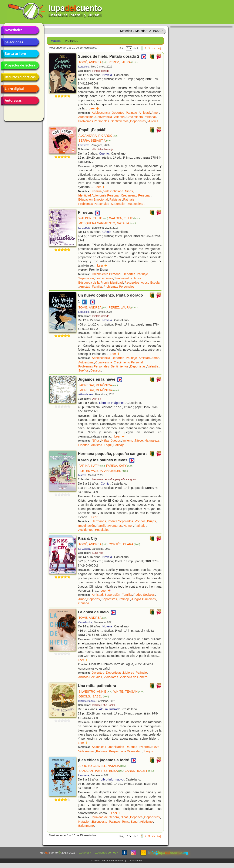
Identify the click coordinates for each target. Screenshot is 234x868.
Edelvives (84, 145)
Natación (84, 822)
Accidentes (86, 530)
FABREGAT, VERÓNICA (98, 385)
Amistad (144, 113)
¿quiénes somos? (106, 853)
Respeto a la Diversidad (125, 751)
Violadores (111, 677)
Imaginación (87, 526)
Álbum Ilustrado (110, 709)
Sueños (83, 370)
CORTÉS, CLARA (124, 544)
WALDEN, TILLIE (93, 218)
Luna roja (98, 553)
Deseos (96, 370)
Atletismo (146, 822)
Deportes (118, 113)
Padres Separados (120, 521)
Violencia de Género (134, 677)
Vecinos (140, 521)
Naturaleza (152, 440)
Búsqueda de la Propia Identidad (101, 283)
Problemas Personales (94, 121)
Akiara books (86, 395)
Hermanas (99, 521)
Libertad (84, 445)
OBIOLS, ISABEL (94, 696)
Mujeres (153, 121)
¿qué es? (85, 853)
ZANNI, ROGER (139, 771)
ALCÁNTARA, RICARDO (98, 136)
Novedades (20, 30)
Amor (155, 113)
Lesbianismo (104, 278)
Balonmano (86, 826)
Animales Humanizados (108, 747)
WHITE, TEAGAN (129, 692)
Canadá (84, 603)
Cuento (104, 154)
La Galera (84, 549)
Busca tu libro (20, 54)
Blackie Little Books (104, 705)
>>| (159, 48)
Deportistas (138, 121)
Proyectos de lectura (20, 66)
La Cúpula (84, 228)
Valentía (119, 117)
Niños (129, 191)
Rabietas (115, 199)
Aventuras (115, 526)
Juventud (98, 673)
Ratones (131, 747)
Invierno (128, 440)
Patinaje (131, 113)
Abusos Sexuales (90, 677)
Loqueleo (84, 67)
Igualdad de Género (105, 817)
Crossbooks (85, 622)
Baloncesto (100, 822)
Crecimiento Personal (141, 117)
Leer (94, 108)
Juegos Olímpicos (144, 599)
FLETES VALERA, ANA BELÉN (103, 471)
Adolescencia (101, 113)
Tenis (125, 822)
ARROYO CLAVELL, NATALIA (102, 766)
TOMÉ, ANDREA (93, 62)
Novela (107, 75)
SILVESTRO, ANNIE (95, 692)
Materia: (56, 41)
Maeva (82, 475)
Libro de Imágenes (112, 403)
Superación (119, 204)
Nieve (139, 440)
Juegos (116, 440)
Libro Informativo (112, 779)
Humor (128, 526)
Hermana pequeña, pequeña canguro (114, 479)
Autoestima (86, 117)
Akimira (97, 399)
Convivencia (104, 117)
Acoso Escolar (151, 283)
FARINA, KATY (92, 466)
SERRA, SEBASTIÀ (96, 141)
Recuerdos (132, 283)
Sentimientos (120, 121)
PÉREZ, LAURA (123, 62)
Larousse (84, 775)
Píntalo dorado (101, 71)
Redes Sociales (144, 595)
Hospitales (102, 530)
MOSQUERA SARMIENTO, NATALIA (107, 223)
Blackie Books (86, 701)
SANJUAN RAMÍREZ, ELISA (101, 771)
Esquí (108, 445)
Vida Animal (86, 751)
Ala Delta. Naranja (103, 149)
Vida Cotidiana (113, 191)
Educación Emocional (93, 199)
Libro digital (20, 89)
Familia (97, 191)
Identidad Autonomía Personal (99, 195)
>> (153, 48)
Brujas (152, 521)
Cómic (107, 232)
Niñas (105, 440)
